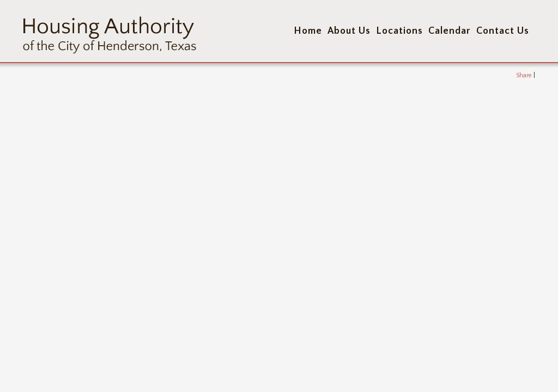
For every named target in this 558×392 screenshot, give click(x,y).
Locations (399, 31)
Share (524, 75)
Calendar (450, 31)
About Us (349, 31)
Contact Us (503, 31)
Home (308, 31)
